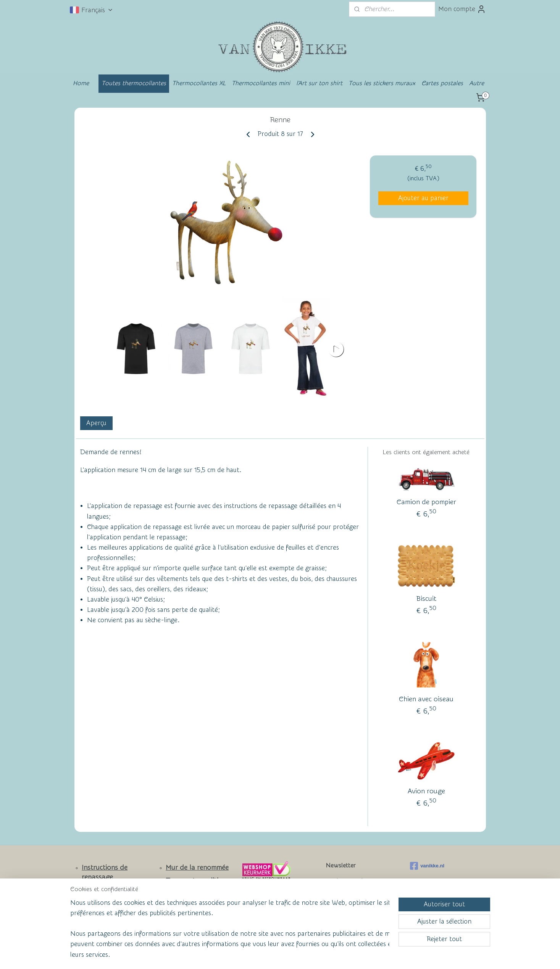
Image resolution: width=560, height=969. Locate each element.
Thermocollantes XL (199, 83)
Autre (477, 83)
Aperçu (96, 423)
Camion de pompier (426, 502)
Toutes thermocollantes (134, 83)
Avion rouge (426, 791)
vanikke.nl (427, 866)
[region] (230, 933)
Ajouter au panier (423, 198)
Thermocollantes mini (261, 83)
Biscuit (426, 599)
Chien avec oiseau (426, 699)
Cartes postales (442, 83)
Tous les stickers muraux (382, 83)
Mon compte (462, 9)
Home (81, 83)
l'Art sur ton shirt (319, 83)
